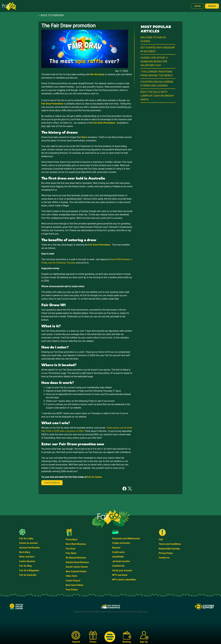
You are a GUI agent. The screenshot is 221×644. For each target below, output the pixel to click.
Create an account (28, 543)
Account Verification (29, 548)
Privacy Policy (166, 553)
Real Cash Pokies (74, 585)
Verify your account (122, 570)
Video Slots (71, 576)
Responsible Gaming (169, 549)
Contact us (164, 558)
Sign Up (212, 6)
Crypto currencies (121, 543)
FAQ (161, 539)
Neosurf (116, 548)
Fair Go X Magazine (29, 570)
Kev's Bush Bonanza (76, 544)
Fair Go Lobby (26, 538)
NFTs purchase (120, 575)
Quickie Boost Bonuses (77, 562)
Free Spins (71, 553)
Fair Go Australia (28, 575)
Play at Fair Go (52, 483)
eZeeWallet (118, 557)
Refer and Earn (27, 557)
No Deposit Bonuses (76, 558)
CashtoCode (118, 566)
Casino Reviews (27, 561)
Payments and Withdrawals (126, 538)
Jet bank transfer (121, 561)
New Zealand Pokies (76, 571)
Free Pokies (72, 590)
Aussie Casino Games (77, 567)
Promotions (72, 539)
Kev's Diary (25, 552)
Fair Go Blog (25, 566)
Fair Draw (71, 549)
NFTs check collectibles (124, 580)
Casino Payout (73, 581)
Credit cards (118, 552)
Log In (197, 6)
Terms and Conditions (170, 544)
